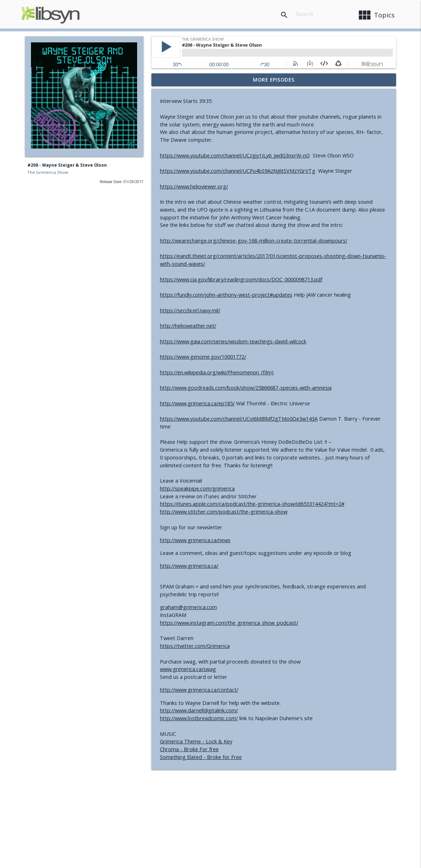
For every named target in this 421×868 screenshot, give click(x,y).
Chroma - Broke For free (189, 749)
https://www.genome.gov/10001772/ (203, 357)
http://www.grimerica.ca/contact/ (199, 690)
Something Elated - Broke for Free (201, 757)
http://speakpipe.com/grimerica (197, 488)
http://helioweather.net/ (188, 326)
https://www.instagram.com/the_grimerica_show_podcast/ (229, 623)
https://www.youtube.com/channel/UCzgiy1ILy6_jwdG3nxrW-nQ (235, 155)
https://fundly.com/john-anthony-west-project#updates (226, 295)
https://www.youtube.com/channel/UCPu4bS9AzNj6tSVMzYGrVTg (238, 171)
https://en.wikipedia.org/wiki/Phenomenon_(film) (217, 372)
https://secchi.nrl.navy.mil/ (190, 310)
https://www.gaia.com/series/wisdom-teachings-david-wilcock (233, 341)
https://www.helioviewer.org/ (194, 186)
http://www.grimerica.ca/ (189, 566)
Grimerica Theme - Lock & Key (196, 741)
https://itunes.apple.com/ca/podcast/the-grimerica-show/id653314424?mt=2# (252, 504)
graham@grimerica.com (188, 607)
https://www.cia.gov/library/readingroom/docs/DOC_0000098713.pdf (241, 279)
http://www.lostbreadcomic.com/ (199, 718)
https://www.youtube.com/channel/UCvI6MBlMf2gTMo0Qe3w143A (239, 419)
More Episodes (274, 80)
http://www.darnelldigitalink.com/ (199, 710)
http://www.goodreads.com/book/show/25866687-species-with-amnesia (246, 388)
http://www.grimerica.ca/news (195, 540)
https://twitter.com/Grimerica (195, 646)
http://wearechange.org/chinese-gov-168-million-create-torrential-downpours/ (254, 241)
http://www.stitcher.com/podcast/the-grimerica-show (224, 512)
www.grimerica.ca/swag (188, 669)
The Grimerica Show (48, 172)
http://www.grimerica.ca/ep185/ (197, 403)
